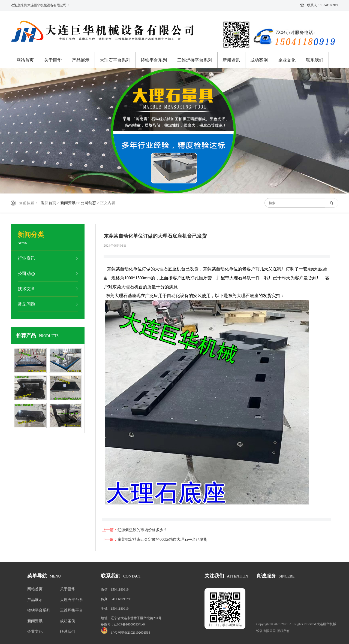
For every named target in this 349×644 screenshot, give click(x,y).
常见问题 (26, 304)
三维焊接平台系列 (195, 60)
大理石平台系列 (115, 60)
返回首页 (49, 203)
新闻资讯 (231, 60)
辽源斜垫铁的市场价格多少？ (142, 530)
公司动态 (88, 203)
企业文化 (287, 60)
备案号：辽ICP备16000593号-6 (123, 624)
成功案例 (259, 60)
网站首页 (25, 60)
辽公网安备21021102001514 (131, 633)
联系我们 (315, 60)
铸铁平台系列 (154, 60)
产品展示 (81, 60)
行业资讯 (26, 258)
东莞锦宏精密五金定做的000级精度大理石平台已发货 (162, 539)
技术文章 (26, 289)
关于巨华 (53, 60)
